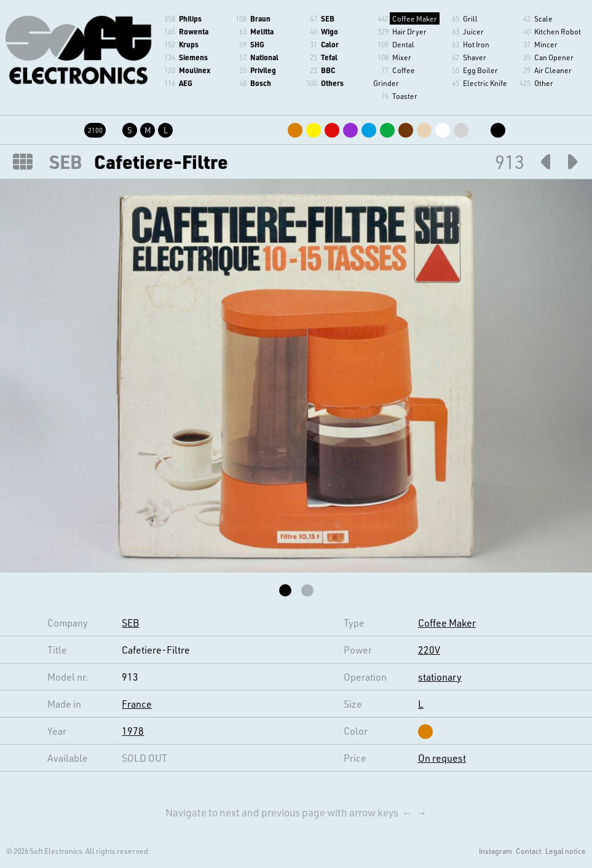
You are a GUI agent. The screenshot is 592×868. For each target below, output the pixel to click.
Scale (543, 18)
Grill (470, 18)
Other (544, 83)
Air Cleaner (553, 70)
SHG (257, 44)
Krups (189, 44)
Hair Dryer (409, 31)
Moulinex (195, 70)
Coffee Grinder (394, 76)
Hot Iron (476, 44)
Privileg (263, 70)
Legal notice (566, 851)
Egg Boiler (480, 70)
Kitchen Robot (558, 31)
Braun (260, 18)
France (137, 704)
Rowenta (194, 31)
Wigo (330, 31)
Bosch (261, 83)
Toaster (405, 96)
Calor (330, 44)
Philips (190, 18)
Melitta (262, 31)
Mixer (402, 57)
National (264, 57)
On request (442, 758)
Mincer (546, 44)
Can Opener (554, 57)
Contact (529, 851)
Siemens (193, 57)
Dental (403, 44)
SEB (328, 18)
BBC (328, 70)
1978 (133, 731)
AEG (186, 83)
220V (429, 650)
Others (332, 83)
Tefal (329, 57)
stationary (440, 677)
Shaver (475, 57)
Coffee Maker (415, 18)
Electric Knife (485, 83)
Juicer (473, 31)
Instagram (495, 851)
